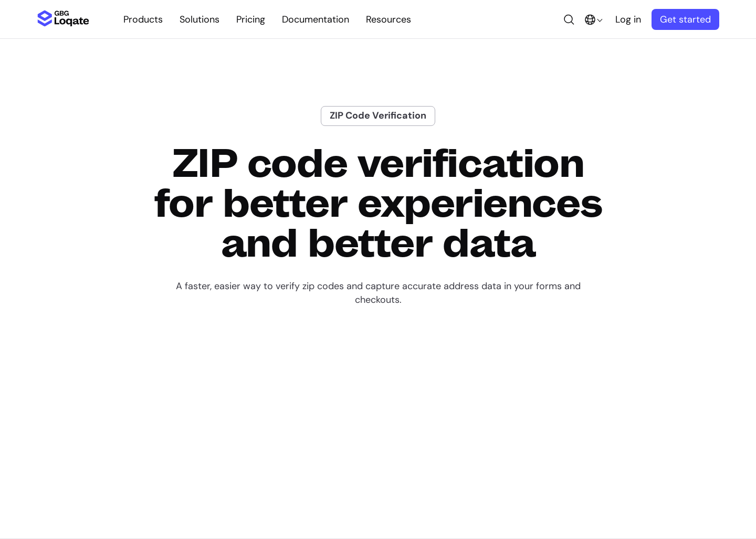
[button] (569, 19)
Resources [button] (388, 19)
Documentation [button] (316, 19)
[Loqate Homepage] (63, 24)
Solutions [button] (199, 19)
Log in (628, 19)
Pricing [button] (251, 19)
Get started (685, 19)
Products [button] (143, 19)
